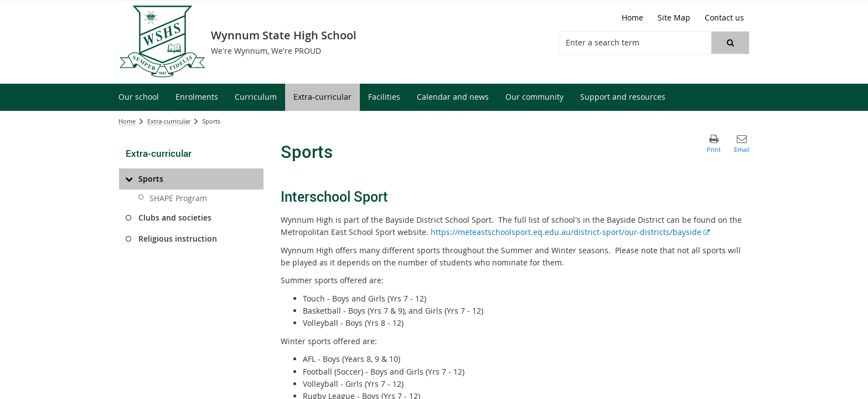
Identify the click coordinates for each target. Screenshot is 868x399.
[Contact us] (724, 18)
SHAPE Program (178, 198)
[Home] (632, 18)
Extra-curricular (169, 121)
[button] (730, 43)
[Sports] (129, 179)
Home (127, 121)
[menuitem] (139, 97)
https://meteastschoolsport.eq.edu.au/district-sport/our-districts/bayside (570, 232)
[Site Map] (674, 18)
